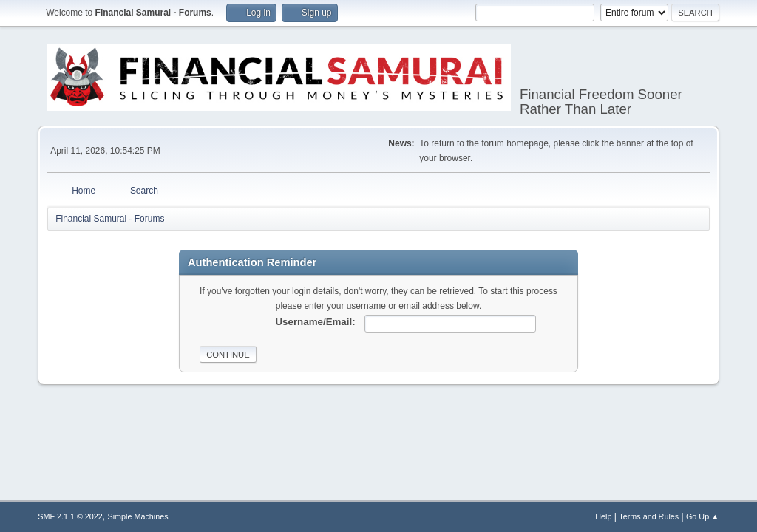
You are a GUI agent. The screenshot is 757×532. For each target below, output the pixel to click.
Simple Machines (138, 516)
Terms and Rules (649, 516)
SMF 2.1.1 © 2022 (70, 516)
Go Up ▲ (703, 516)
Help (603, 516)
